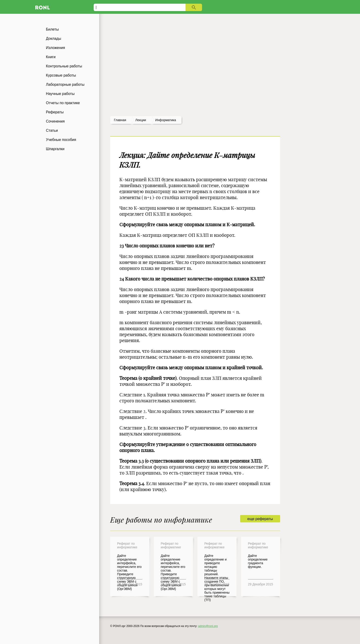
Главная (120, 120)
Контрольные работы (64, 66)
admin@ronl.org (208, 626)
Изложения (55, 48)
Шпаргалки (55, 149)
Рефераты (55, 112)
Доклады (53, 39)
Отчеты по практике (63, 103)
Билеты (52, 29)
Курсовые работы (61, 75)
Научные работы (60, 94)
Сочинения (55, 121)
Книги (51, 57)
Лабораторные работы (65, 84)
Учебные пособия (61, 140)
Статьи (52, 130)
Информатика (166, 120)
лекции (141, 120)
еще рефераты (260, 519)
